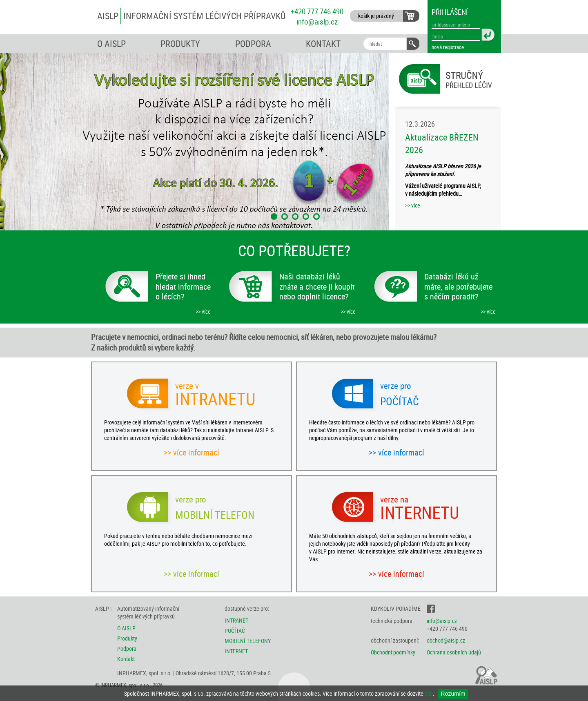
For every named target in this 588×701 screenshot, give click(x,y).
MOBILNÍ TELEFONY (248, 641)
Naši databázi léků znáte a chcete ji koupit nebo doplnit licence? (317, 286)
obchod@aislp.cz (446, 640)
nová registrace (448, 47)
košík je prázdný (376, 16)
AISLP (191, 16)
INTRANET (236, 620)
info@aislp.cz (317, 21)
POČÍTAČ (235, 631)
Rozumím (453, 694)
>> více (413, 205)
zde (429, 693)
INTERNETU (421, 510)
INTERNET (236, 651)
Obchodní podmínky (393, 652)
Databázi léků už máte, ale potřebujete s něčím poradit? (458, 286)
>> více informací (192, 452)
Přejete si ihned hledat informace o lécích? (183, 286)
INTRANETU (216, 396)
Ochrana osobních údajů (454, 652)
